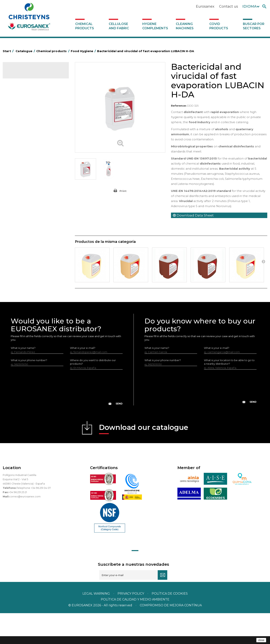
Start (9, 51)
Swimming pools (21, 239)
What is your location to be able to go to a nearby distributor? (229, 393)
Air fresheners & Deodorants (28, 94)
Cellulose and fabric (119, 26)
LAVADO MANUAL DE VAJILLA (29, 178)
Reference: (179, 106)
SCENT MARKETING (22, 88)
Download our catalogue (144, 459)
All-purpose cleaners (23, 202)
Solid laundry (18, 154)
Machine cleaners (21, 208)
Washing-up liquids (22, 172)
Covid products (219, 26)
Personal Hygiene (21, 130)
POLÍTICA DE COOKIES (170, 624)
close (261, 640)
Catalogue (22, 73)
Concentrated (19, 106)
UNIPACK (16, 257)
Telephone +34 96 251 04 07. (34, 519)
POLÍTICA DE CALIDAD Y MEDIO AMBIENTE (135, 630)
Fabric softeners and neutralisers (31, 160)
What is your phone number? (29, 391)
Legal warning (97, 624)
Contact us (229, 6)
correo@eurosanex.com (25, 527)
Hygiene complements (155, 26)
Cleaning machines (185, 26)
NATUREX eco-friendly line (27, 221)
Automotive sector (22, 100)
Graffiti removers (21, 196)
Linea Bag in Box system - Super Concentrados (30, 187)
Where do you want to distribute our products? (93, 393)
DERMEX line (18, 215)
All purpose (17, 233)
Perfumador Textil (21, 166)
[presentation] (67, 421)
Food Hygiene (19, 124)
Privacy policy (131, 624)
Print (123, 191)
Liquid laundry (19, 148)
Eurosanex (205, 6)
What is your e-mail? (83, 379)
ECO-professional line (24, 227)
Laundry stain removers (25, 142)
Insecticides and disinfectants (29, 136)
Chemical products (85, 26)
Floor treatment (20, 245)
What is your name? (23, 379)
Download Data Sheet (193, 215)
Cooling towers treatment (27, 251)
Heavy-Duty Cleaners (24, 118)
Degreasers (18, 112)
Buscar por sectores (254, 26)
